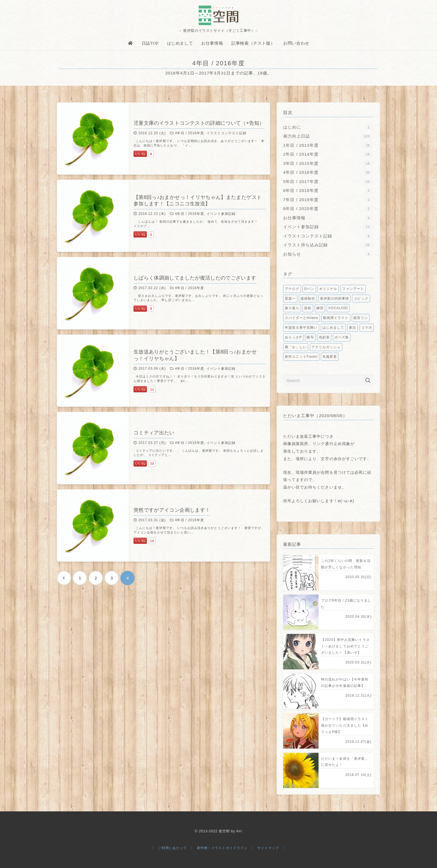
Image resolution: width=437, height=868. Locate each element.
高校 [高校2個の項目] (308, 308)
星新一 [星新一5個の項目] (290, 299)
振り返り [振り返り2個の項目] (292, 308)
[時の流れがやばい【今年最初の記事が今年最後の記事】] (328, 691)
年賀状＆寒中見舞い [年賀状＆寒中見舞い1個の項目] (301, 328)
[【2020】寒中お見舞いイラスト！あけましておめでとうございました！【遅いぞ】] (328, 652)
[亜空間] (219, 15)
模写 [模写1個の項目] (310, 337)
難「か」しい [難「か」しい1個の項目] (296, 347)
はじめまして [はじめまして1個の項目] (333, 328)
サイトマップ (268, 848)
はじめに (328, 127)
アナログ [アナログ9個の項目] (292, 289)
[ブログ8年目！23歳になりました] (328, 612)
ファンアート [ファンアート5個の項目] (353, 289)
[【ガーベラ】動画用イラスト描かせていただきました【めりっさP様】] (328, 731)
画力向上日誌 (328, 136)
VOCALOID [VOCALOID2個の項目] (338, 308)
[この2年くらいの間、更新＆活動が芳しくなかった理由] (328, 573)
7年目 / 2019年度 (328, 200)
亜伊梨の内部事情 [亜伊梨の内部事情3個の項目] (334, 299)
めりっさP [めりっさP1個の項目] (293, 337)
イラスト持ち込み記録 (328, 245)
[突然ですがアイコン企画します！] (164, 526)
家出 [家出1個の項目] (353, 328)
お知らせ (328, 254)
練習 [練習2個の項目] (320, 308)
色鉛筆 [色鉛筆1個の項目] (324, 337)
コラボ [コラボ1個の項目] (367, 328)
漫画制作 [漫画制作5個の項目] (308, 299)
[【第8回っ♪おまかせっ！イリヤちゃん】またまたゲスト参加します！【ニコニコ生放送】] (164, 216)
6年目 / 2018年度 (328, 190)
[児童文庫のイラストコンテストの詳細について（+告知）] (164, 139)
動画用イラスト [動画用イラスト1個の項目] (336, 318)
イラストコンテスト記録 (328, 236)
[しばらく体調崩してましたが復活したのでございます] (164, 293)
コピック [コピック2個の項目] (361, 299)
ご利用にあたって (173, 848)
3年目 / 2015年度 (328, 163)
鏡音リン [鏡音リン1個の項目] (361, 318)
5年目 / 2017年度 (328, 181)
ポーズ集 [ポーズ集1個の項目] (342, 337)
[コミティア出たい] (164, 448)
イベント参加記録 (328, 227)
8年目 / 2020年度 (328, 209)
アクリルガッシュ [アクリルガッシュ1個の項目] (326, 347)
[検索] (368, 381)
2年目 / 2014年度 (328, 154)
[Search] (328, 381)
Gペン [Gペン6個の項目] (309, 289)
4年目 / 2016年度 (328, 172)
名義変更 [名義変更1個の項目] (330, 357)
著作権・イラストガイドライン (222, 848)
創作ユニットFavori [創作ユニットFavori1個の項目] (301, 357)
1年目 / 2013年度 (328, 145)
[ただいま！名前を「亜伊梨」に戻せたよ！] (328, 770)
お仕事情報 (328, 218)
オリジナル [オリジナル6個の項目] (328, 289)
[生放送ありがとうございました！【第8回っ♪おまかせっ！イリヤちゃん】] (164, 371)
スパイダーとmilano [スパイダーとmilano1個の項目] (302, 318)
